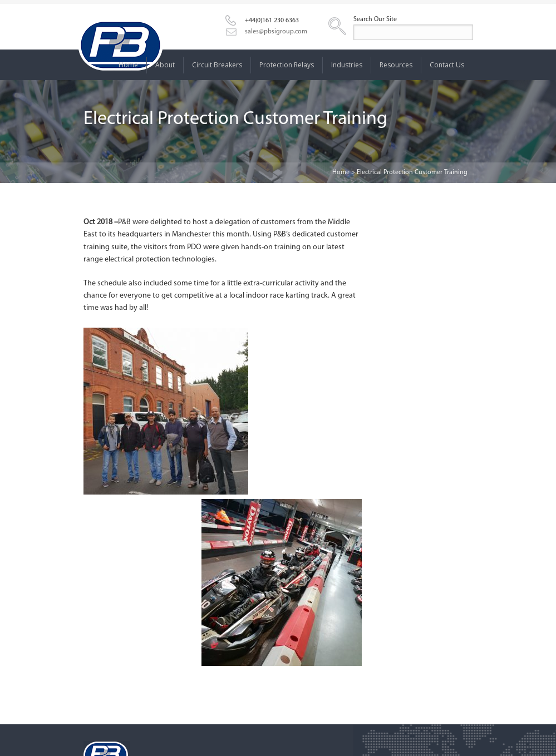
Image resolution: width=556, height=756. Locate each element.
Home (341, 172)
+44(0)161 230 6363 (272, 21)
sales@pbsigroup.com (276, 32)
